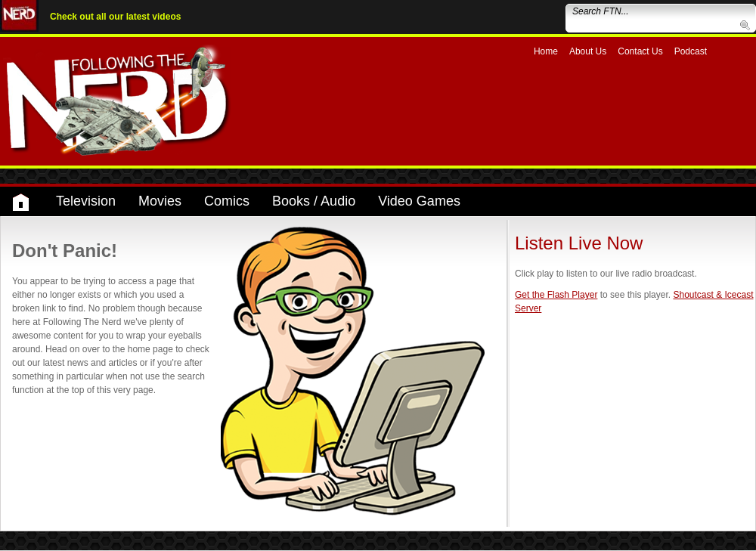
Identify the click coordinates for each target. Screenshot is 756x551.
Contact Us (640, 51)
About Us (588, 51)
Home (546, 51)
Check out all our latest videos (115, 17)
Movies (160, 201)
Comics (227, 201)
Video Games (419, 201)
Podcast (691, 51)
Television (86, 201)
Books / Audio (314, 201)
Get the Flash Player (556, 295)
